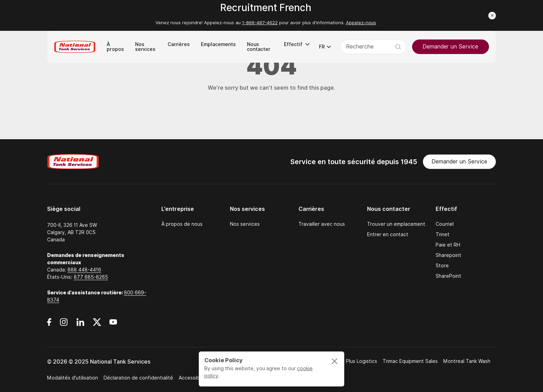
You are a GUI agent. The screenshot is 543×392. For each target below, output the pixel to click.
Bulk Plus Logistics (356, 361)
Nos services (245, 224)
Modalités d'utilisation (73, 378)
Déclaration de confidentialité (138, 378)
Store (442, 266)
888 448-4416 (84, 270)
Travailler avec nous (322, 224)
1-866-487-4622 (260, 23)
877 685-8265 (91, 277)
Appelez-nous (361, 23)
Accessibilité (193, 378)
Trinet (443, 234)
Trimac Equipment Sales (410, 361)
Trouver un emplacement (396, 224)
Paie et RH (448, 245)
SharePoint (448, 276)
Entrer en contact (388, 234)
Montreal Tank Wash (467, 361)
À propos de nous (182, 224)
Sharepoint (448, 255)
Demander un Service (450, 47)
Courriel (445, 224)
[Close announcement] (492, 16)
